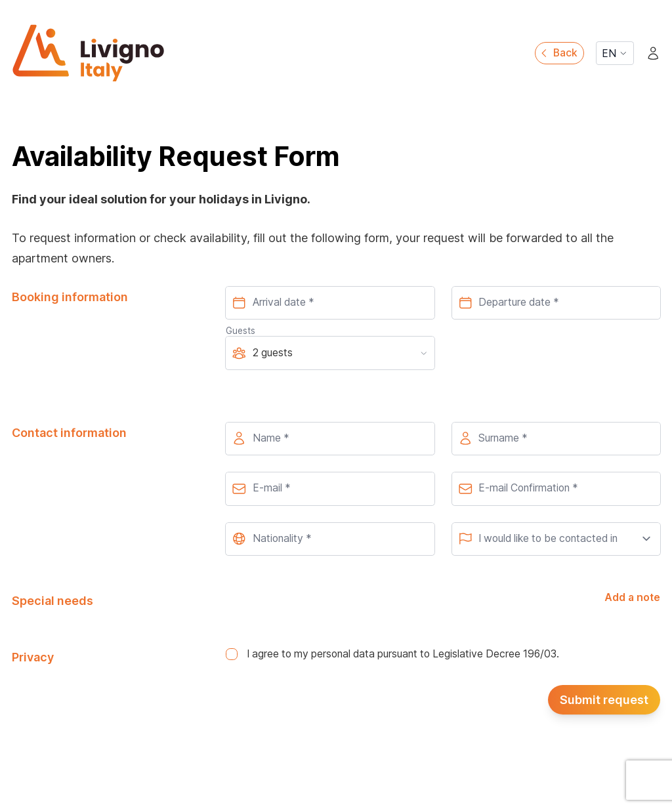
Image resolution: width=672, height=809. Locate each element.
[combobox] (330, 539)
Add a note (632, 597)
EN (615, 53)
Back (558, 53)
